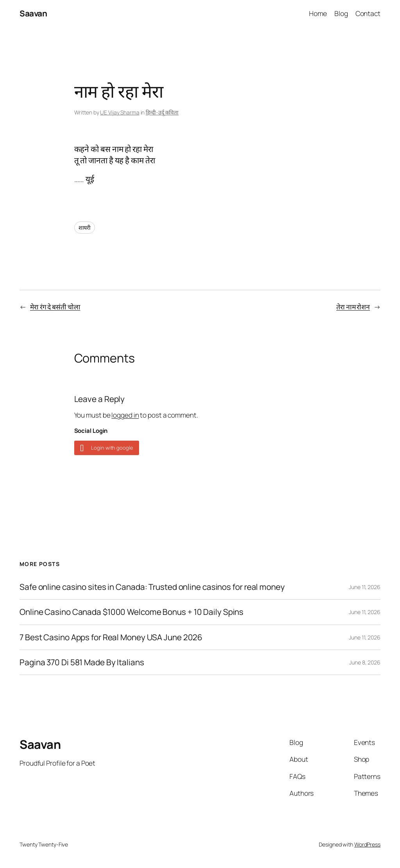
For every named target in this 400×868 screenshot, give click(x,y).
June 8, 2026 (365, 662)
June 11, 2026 (365, 587)
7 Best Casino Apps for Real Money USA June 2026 (111, 637)
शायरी (85, 228)
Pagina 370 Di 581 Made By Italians (82, 662)
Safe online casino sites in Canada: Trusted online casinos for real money (152, 587)
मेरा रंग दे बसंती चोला (55, 307)
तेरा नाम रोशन (353, 307)
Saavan (33, 13)
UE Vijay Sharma (120, 112)
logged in (125, 415)
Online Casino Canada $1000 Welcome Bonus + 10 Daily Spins (131, 612)
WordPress (367, 844)
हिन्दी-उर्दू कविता (162, 112)
